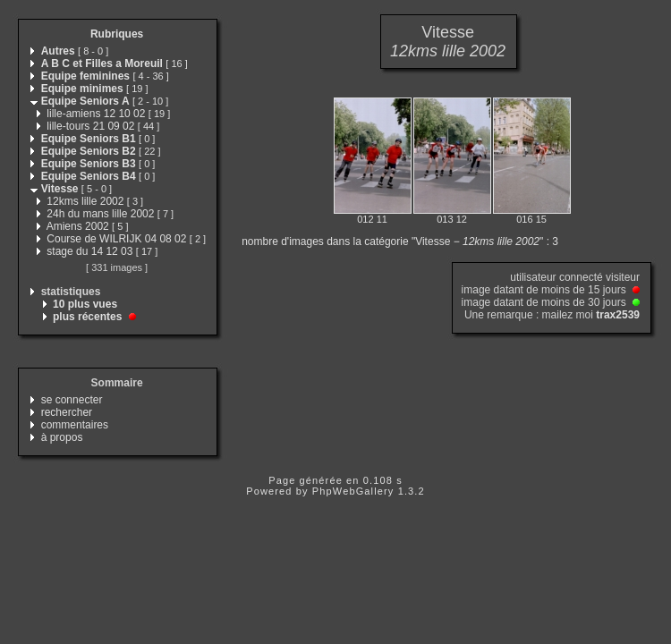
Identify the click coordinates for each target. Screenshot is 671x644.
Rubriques (117, 34)
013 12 (452, 219)
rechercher (67, 412)
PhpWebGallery (353, 491)
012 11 (372, 219)
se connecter (72, 400)
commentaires (75, 425)
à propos (62, 437)
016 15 (531, 219)
